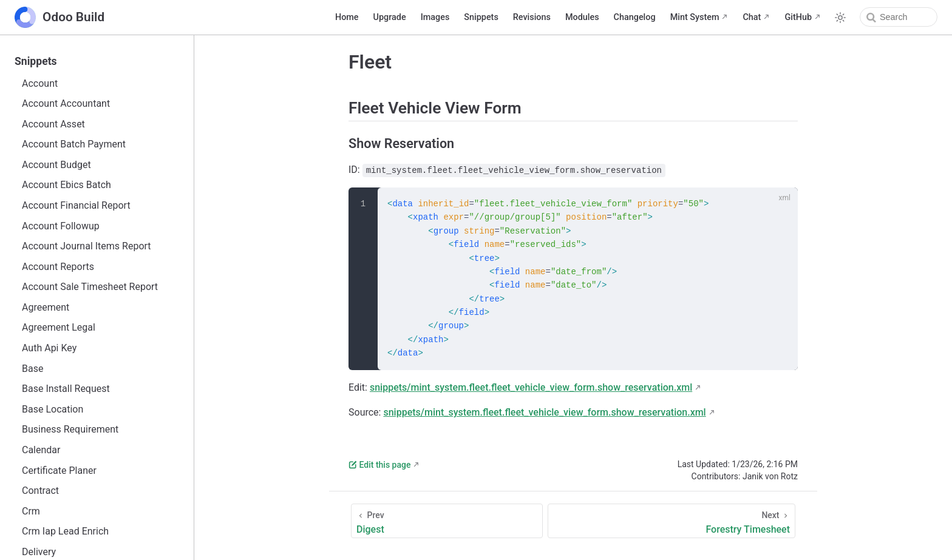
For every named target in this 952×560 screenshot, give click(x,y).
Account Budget (56, 165)
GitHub (798, 17)
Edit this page (379, 465)
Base (32, 369)
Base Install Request (66, 389)
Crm (31, 511)
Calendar (41, 450)
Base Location (53, 409)
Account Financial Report (76, 205)
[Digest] (447, 521)
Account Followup (61, 226)
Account (40, 83)
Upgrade (390, 17)
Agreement (46, 307)
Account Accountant (66, 103)
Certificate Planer (59, 471)
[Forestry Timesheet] (671, 521)
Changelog (635, 17)
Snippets (481, 17)
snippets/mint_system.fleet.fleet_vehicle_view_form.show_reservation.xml (531, 387)
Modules (582, 17)
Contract (40, 491)
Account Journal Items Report (87, 246)
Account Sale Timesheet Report (90, 287)
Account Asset (53, 124)
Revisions (532, 17)
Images (435, 17)
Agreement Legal (59, 327)
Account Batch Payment (74, 144)
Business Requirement (70, 429)
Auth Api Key (49, 348)
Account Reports (58, 267)
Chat (752, 17)
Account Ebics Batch (66, 185)
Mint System (695, 17)
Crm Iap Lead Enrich (65, 531)
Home (347, 17)
